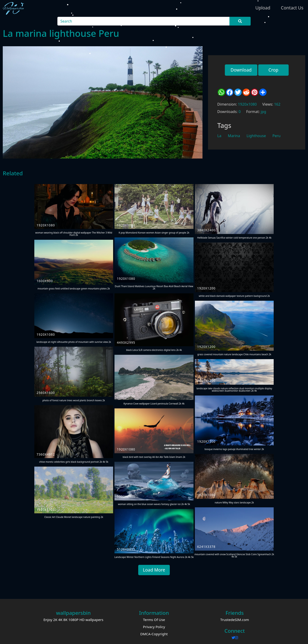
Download (241, 70)
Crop (273, 70)
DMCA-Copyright (154, 634)
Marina (234, 136)
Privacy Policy (154, 627)
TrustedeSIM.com (235, 620)
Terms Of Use (154, 620)
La (219, 136)
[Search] (144, 21)
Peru (276, 136)
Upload (263, 8)
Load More (154, 570)
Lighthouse (256, 136)
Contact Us (292, 8)
